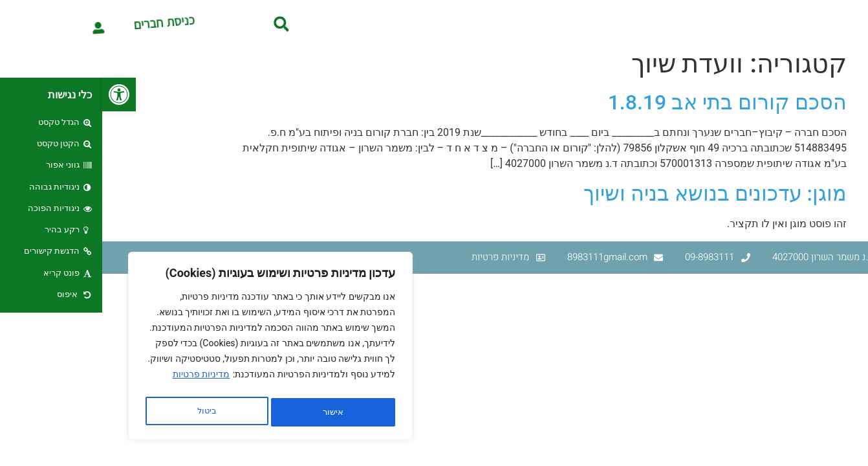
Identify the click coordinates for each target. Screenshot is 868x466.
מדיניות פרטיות (99, 380)
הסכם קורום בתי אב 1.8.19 (625, 102)
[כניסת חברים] (30, 23)
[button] (17, 94)
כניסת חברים (95, 23)
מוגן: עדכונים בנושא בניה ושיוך (613, 194)
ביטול (227, 412)
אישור (105, 412)
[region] (168, 349)
